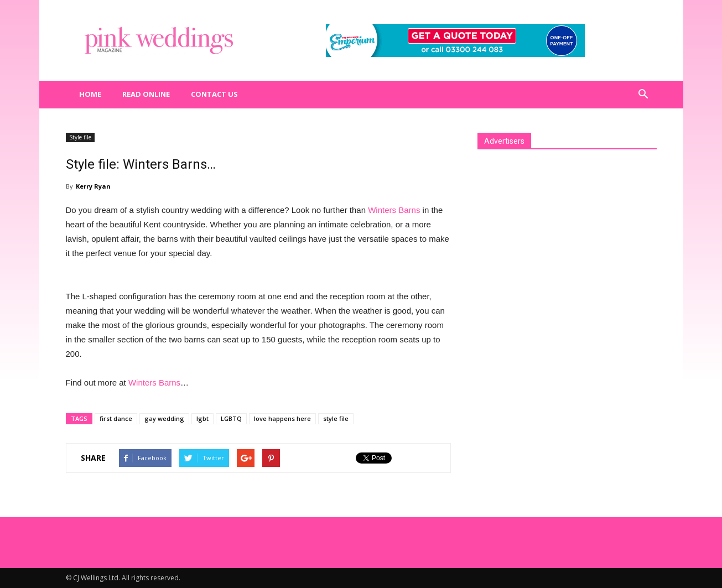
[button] (643, 95)
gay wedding (164, 418)
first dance (116, 418)
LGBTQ (231, 418)
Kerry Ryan (93, 186)
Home (90, 94)
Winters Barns (394, 210)
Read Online (146, 94)
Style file (80, 137)
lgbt (202, 418)
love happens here (282, 418)
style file (336, 418)
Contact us (214, 94)
